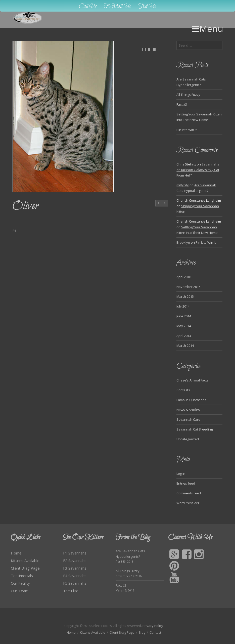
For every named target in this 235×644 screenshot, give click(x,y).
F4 (14, 231)
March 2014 (185, 346)
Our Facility (20, 583)
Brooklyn (183, 242)
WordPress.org (188, 503)
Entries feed (186, 483)
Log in (181, 474)
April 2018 (184, 277)
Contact (155, 632)
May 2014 (184, 326)
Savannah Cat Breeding (195, 429)
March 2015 (185, 296)
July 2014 (183, 306)
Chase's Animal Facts (192, 380)
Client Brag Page (25, 568)
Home (16, 553)
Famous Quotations (191, 400)
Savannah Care (188, 419)
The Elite (71, 591)
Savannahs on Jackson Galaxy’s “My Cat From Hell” (198, 170)
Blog (142, 632)
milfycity (183, 185)
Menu (207, 29)
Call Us (88, 6)
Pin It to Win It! (187, 130)
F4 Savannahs (75, 576)
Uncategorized (188, 439)
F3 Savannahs (75, 568)
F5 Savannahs (75, 583)
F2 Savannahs (75, 561)
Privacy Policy (153, 626)
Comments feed (189, 493)
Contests (183, 390)
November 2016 (188, 287)
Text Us (147, 6)
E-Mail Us (117, 6)
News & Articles (188, 410)
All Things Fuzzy (188, 95)
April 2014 (184, 336)
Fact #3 (182, 104)
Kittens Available (25, 561)
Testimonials (22, 576)
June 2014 (184, 316)
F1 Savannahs (75, 553)
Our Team (20, 591)
